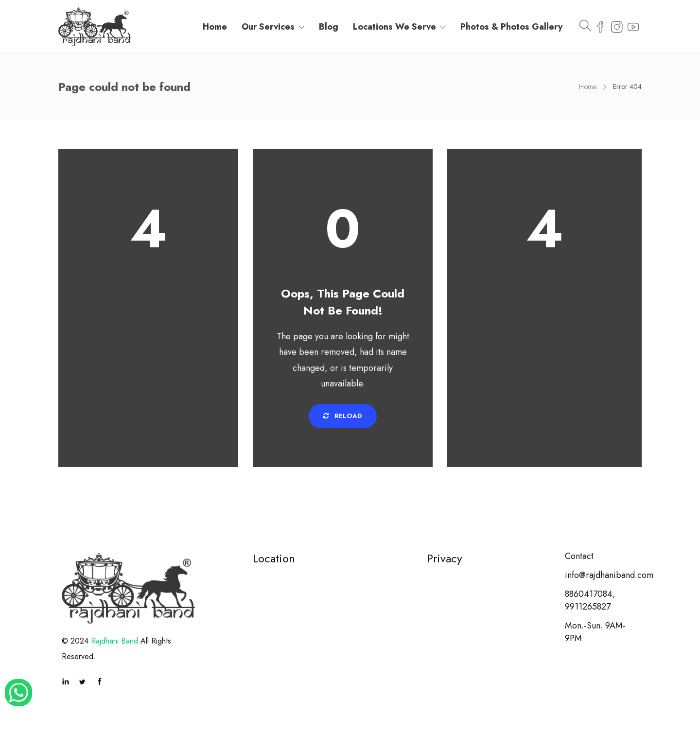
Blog (329, 27)
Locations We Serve (394, 27)
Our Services (268, 27)
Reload (343, 416)
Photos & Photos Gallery (511, 27)
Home (215, 27)
